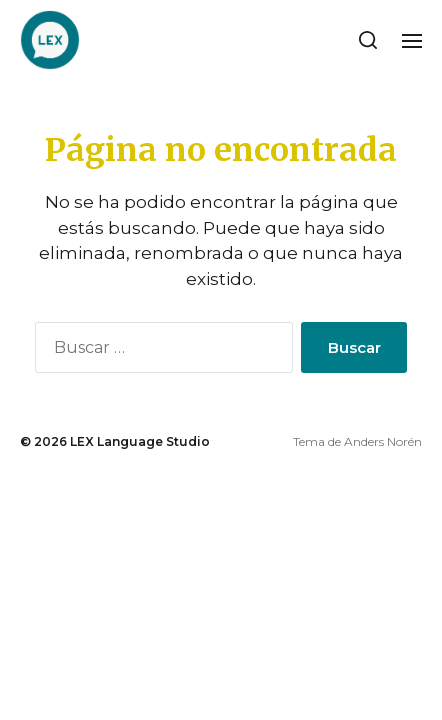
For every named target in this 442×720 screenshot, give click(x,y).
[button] (368, 40)
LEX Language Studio (140, 441)
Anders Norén (383, 441)
